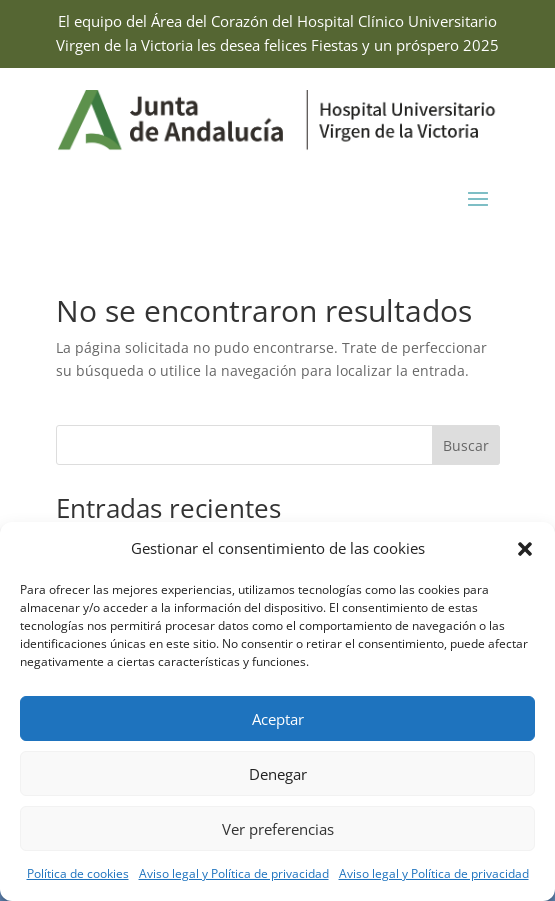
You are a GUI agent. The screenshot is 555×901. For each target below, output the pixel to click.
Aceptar (278, 719)
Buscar (466, 445)
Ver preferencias (278, 829)
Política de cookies (78, 873)
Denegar (278, 774)
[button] (525, 549)
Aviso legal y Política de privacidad (234, 873)
